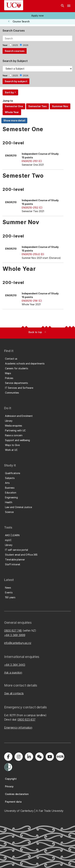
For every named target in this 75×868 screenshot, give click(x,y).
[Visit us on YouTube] (50, 757)
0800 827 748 (13, 631)
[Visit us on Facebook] (8, 757)
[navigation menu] (69, 6)
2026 (26, 45)
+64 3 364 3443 (15, 665)
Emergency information (18, 727)
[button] (37, 16)
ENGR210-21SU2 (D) (33, 254)
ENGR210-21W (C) (32, 301)
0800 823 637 (26, 720)
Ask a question (13, 673)
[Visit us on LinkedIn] (29, 757)
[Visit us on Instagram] (19, 757)
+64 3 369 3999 (15, 635)
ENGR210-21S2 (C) (32, 208)
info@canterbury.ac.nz (18, 643)
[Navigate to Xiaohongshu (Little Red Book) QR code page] (60, 757)
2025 (15, 45)
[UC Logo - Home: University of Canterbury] (14, 5)
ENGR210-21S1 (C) (32, 161)
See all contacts (14, 693)
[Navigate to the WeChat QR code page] (39, 757)
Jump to (8, 101)
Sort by (9, 92)
